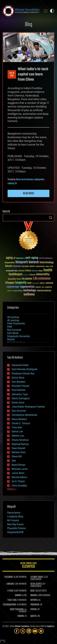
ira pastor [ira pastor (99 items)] (27, 279)
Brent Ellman (19, 465)
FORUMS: (21, 616)
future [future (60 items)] (28, 271)
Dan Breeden (19, 382)
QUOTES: (34, 616)
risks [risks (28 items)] (43, 287)
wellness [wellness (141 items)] (29, 295)
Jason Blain (18, 473)
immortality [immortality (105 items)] (43, 274)
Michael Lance (20, 469)
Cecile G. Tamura (21, 423)
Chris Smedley (19, 486)
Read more (29, 193)
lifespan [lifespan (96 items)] (10, 283)
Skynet (11, 339)
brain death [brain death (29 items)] (25, 267)
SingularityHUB (15, 532)
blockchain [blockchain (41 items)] (17, 266)
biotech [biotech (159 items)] (34, 262)
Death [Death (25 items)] (52, 267)
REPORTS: (34, 600)
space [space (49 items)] (10, 291)
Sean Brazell (18, 448)
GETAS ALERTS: (36, 584)
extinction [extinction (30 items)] (21, 271)
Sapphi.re (51, 626)
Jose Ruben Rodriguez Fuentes (28, 407)
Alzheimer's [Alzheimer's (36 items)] (20, 258)
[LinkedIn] (29, 631)
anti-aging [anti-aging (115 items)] (32, 258)
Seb (14, 461)
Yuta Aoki (17, 427)
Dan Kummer (19, 411)
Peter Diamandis (16, 323)
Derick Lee (20, 180)
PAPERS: (34, 609)
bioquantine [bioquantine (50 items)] (10, 263)
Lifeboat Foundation (22, 626)
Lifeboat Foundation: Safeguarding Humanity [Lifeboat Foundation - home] (21, 11)
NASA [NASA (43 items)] (29, 283)
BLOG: (33, 591)
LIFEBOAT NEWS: (37, 577)
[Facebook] (17, 631)
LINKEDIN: (10, 584)
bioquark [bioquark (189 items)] (22, 262)
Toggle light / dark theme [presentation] (52, 11)
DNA (10, 327)
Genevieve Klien (20, 365)
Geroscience (14, 513)
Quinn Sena (18, 378)
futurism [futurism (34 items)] (35, 271)
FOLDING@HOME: (10, 605)
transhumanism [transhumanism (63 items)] (44, 291)
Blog (29, 25)
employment (39, 180)
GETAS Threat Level (28, 566)
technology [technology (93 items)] (30, 291)
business (30, 180)
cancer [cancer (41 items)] (32, 266)
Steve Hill (17, 456)
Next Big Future (15, 524)
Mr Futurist (13, 520)
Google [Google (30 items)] (41, 271)
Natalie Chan (19, 452)
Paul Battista (19, 390)
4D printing (13, 320)
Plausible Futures (16, 528)
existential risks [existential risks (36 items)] (12, 271)
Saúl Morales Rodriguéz (24, 369)
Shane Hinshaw (20, 440)
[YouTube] (35, 631)
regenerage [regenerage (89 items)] (13, 287)
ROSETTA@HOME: (17, 609)
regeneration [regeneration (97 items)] (27, 287)
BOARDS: (34, 595)
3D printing (13, 317)
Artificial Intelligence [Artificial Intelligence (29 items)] (46, 258)
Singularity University (18, 336)
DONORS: (18, 595)
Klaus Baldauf (19, 419)
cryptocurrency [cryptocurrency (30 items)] (40, 267)
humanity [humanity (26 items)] (26, 275)
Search (51, 218)
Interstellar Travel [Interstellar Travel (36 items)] (14, 279)
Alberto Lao (18, 436)
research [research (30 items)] (38, 287)
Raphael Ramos (20, 444)
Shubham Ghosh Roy (23, 374)
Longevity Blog (15, 516)
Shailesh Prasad (20, 386)
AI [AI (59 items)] (14, 258)
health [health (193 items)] (48, 270)
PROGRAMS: (35, 605)
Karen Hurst (18, 403)
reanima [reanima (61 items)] (49, 283)
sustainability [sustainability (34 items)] (18, 291)
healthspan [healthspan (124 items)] (16, 274)
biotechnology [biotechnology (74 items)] (47, 263)
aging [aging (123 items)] (9, 258)
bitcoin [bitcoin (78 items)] (9, 266)
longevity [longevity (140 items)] (21, 283)
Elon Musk (13, 333)
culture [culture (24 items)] (47, 267)
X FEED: (10, 591)
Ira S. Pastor (18, 481)
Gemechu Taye (20, 394)
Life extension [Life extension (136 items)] (42, 279)
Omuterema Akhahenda (24, 415)
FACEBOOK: (9, 577)
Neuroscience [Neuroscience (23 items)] (36, 283)
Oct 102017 (12, 75)
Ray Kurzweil (14, 330)
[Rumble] (41, 631)
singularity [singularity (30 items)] (48, 287)
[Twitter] (23, 631)
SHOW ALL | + (12, 489)
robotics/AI (12, 184)
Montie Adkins (19, 477)
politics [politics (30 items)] (42, 283)
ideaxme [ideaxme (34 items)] (32, 275)
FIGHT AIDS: (12, 600)
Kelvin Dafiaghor (21, 398)
